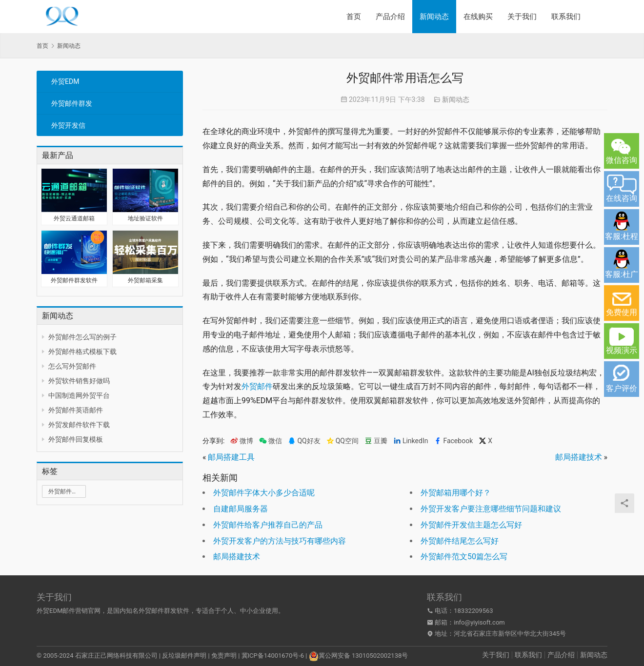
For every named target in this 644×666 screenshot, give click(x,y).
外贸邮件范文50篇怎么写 (464, 557)
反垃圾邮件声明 (184, 656)
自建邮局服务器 (241, 509)
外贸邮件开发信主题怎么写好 (471, 525)
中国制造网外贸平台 (79, 395)
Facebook (453, 441)
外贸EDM (65, 81)
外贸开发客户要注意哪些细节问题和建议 (491, 509)
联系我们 (566, 17)
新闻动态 (434, 17)
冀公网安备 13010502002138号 (363, 656)
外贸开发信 (68, 125)
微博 (242, 441)
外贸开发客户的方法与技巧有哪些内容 (280, 541)
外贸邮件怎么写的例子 (82, 337)
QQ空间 (342, 441)
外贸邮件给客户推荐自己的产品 (268, 525)
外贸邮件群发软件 (74, 280)
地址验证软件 (145, 218)
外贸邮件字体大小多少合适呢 (264, 493)
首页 (354, 17)
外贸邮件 (257, 386)
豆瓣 (376, 441)
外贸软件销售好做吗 (79, 381)
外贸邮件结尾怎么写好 (460, 541)
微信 (271, 441)
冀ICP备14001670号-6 (273, 656)
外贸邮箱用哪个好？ (456, 493)
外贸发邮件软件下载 (79, 425)
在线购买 (478, 17)
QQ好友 (304, 441)
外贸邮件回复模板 (76, 439)
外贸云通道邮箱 (74, 218)
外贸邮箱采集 (145, 280)
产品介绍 (390, 17)
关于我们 (522, 17)
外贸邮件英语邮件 (76, 410)
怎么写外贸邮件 (72, 366)
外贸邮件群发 (72, 103)
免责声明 (224, 656)
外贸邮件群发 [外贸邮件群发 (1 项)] (66, 491)
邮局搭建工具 (231, 457)
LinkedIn (411, 441)
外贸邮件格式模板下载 (82, 352)
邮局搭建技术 (579, 457)
